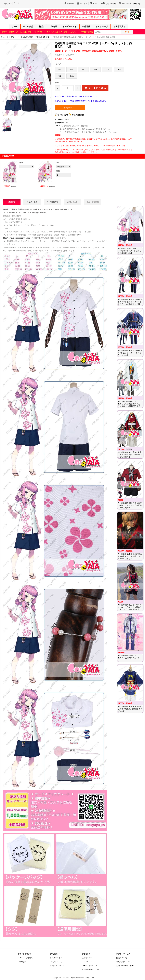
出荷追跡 (86, 27)
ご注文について (56, 962)
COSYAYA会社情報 (25, 958)
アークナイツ (49, 32)
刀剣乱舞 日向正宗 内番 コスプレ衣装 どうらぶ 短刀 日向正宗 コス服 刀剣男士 (130, 505)
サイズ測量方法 (78, 115)
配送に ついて (122, 958)
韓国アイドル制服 (35, 32)
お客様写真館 (119, 27)
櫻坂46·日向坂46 (8, 32)
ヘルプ (96, 4)
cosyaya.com (89, 978)
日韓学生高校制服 (86, 32)
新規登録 (70, 4)
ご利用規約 (22, 962)
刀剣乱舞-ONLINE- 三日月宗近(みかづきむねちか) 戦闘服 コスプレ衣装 (130, 709)
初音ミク (59, 32)
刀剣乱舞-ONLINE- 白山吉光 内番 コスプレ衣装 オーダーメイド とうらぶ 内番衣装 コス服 (130, 302)
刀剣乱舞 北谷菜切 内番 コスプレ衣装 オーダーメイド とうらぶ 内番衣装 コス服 (130, 251)
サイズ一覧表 (63, 115)
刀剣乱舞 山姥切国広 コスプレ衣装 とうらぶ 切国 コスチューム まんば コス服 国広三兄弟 (130, 404)
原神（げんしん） (70, 32)
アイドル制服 (21, 32)
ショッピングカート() (131, 4)
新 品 (41, 27)
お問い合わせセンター (125, 966)
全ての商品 (28, 27)
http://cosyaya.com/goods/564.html (17, 238)
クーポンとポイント (89, 966)
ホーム (15, 27)
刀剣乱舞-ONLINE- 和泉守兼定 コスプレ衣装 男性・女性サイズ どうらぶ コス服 (130, 455)
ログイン (83, 4)
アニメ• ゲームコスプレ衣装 (22, 37)
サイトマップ (102, 27)
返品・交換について (124, 962)
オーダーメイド (70, 27)
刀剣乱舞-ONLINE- (43, 37)
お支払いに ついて (57, 966)
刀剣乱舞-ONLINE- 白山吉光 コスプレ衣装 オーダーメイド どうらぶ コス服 (130, 353)
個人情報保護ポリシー (90, 969)
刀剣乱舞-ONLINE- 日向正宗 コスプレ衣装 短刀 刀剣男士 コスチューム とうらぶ (130, 556)
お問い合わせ (111, 4)
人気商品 (53, 27)
